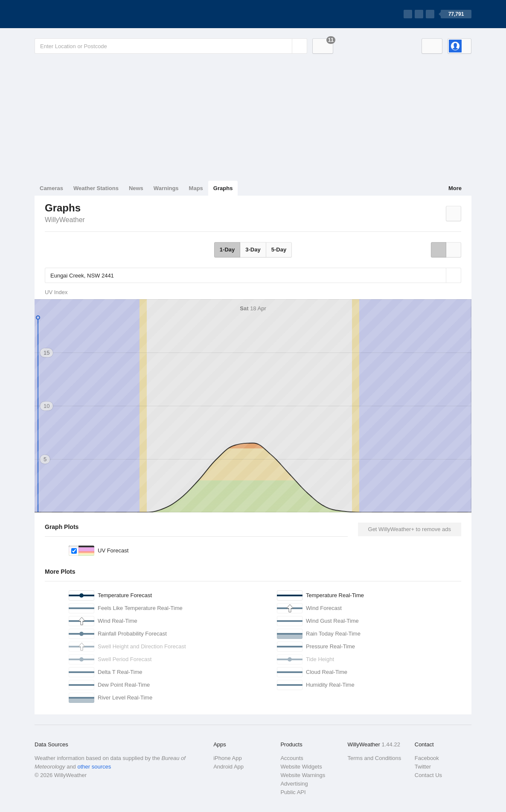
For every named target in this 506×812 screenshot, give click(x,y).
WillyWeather (65, 220)
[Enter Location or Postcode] (171, 46)
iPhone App (228, 758)
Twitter (423, 767)
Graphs (223, 188)
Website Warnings (303, 775)
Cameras (51, 188)
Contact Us (428, 775)
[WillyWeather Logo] (75, 14)
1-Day (227, 250)
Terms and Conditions (375, 758)
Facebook (427, 758)
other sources (94, 767)
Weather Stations (96, 188)
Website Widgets (301, 767)
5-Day (279, 250)
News (136, 188)
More (455, 188)
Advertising (294, 784)
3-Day (253, 250)
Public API (293, 792)
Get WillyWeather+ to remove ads (410, 529)
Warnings (166, 188)
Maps (196, 188)
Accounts (292, 758)
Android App (228, 767)
